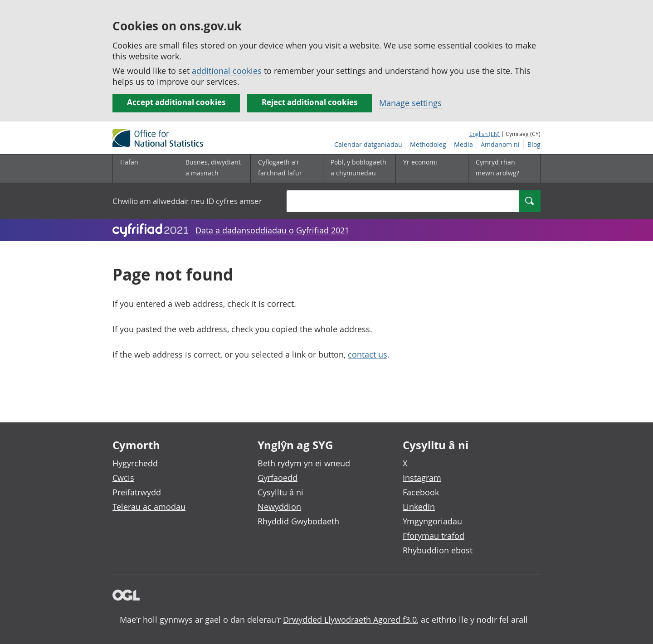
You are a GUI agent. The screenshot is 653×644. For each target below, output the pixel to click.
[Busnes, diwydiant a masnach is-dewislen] (214, 169)
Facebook (421, 492)
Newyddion (279, 507)
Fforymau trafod (434, 536)
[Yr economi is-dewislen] (432, 169)
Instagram (422, 478)
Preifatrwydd (137, 492)
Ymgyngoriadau (432, 521)
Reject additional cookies (309, 102)
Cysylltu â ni (280, 492)
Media (463, 144)
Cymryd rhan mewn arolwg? (497, 167)
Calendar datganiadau (368, 144)
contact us (368, 354)
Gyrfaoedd (278, 478)
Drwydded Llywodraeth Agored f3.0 (350, 620)
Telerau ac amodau (149, 507)
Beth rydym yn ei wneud (304, 463)
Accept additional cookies (176, 102)
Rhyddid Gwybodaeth (298, 521)
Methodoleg (428, 144)
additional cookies (227, 71)
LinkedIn (419, 507)
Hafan (129, 162)
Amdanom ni (500, 144)
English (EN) (485, 134)
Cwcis (123, 478)
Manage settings (410, 103)
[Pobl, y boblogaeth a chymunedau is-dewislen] (359, 169)
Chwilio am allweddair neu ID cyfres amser (187, 201)
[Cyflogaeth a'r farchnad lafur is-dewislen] (287, 169)
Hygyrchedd (135, 463)
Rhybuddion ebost (438, 550)
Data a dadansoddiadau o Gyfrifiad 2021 (272, 230)
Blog (534, 144)
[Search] (530, 201)
